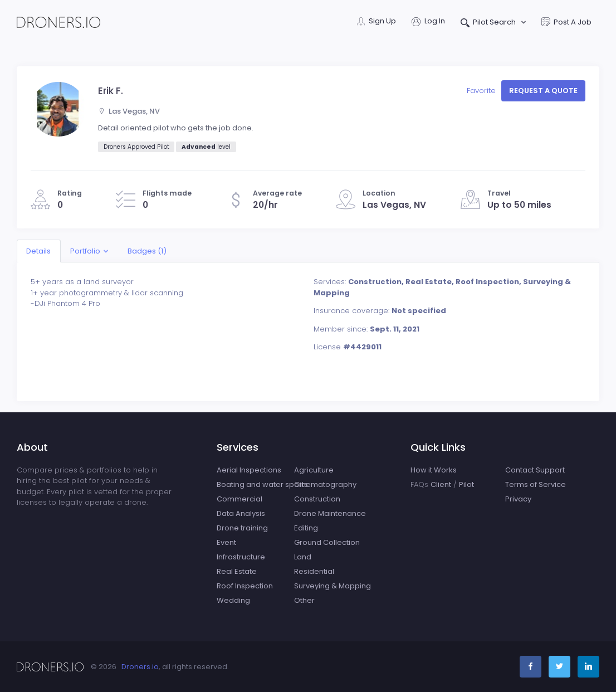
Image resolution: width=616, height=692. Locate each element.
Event (226, 542)
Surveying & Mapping (333, 586)
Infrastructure (241, 557)
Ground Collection (327, 542)
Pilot (466, 484)
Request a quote (543, 91)
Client (441, 484)
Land (303, 557)
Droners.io (140, 667)
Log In (428, 22)
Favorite (482, 91)
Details (38, 251)
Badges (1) (147, 251)
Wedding (233, 600)
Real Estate (237, 571)
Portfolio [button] (85, 251)
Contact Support (535, 470)
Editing (306, 528)
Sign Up (377, 22)
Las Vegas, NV (129, 111)
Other (304, 600)
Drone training (242, 528)
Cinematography (325, 484)
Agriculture (314, 470)
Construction (317, 499)
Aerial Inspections (249, 470)
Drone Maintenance (330, 513)
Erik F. (111, 91)
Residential (314, 571)
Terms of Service (536, 484)
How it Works (434, 470)
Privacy (518, 499)
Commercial (239, 499)
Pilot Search (489, 23)
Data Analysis (241, 513)
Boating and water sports (262, 484)
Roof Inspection (245, 586)
